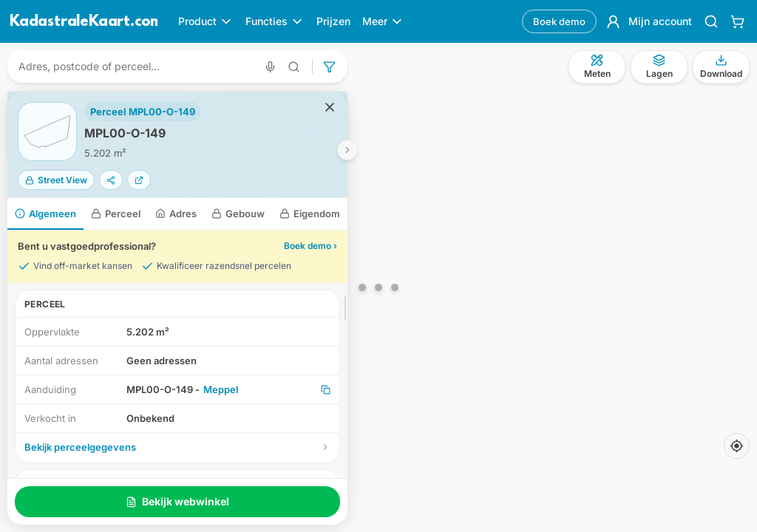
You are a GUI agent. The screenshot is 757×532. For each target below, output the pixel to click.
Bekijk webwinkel (177, 501)
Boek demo (559, 21)
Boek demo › (310, 246)
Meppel (221, 389)
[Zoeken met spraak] (270, 67)
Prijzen (333, 21)
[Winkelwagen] (737, 21)
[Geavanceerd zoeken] (294, 67)
